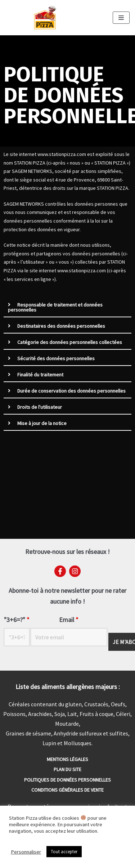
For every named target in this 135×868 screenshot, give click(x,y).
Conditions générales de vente (67, 790)
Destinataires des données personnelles (61, 326)
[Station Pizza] (45, 18)
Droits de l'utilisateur (40, 407)
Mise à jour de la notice (42, 423)
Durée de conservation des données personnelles (71, 391)
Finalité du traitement (40, 375)
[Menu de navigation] (121, 18)
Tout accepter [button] (64, 852)
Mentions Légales (67, 759)
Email (69, 620)
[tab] (67, 308)
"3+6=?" (17, 620)
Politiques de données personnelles (67, 780)
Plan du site (67, 769)
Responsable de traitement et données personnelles (55, 307)
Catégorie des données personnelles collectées (70, 342)
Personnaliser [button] (26, 852)
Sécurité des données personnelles (56, 358)
